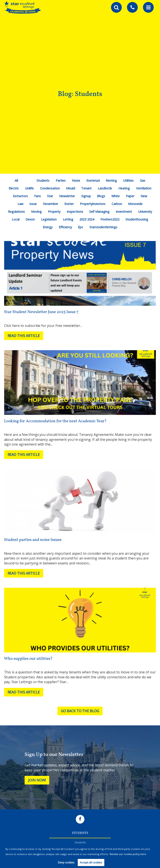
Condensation (50, 188)
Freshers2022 (110, 219)
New (144, 196)
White (116, 196)
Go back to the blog (80, 711)
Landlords (105, 188)
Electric (14, 188)
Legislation (49, 219)
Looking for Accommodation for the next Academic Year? (55, 421)
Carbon (117, 204)
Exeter (69, 204)
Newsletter (67, 196)
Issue (33, 204)
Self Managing (99, 212)
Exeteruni (93, 180)
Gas (143, 180)
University (145, 212)
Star (50, 196)
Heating (124, 188)
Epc (81, 227)
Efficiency (65, 227)
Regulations (16, 212)
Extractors (20, 196)
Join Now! (37, 780)
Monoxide (135, 204)
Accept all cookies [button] (91, 862)
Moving (36, 212)
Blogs (101, 196)
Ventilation (144, 188)
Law (20, 204)
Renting (111, 180)
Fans (37, 196)
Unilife (29, 188)
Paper (130, 196)
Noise (76, 180)
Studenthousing (137, 219)
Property (54, 212)
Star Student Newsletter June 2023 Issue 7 (41, 312)
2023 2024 (87, 219)
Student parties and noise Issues (33, 540)
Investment (124, 212)
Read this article (24, 336)
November (51, 204)
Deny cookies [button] (66, 862)
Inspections (75, 212)
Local (16, 219)
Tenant (86, 188)
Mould (71, 188)
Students (43, 180)
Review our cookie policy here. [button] (128, 854)
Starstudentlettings (103, 227)
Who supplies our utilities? (28, 659)
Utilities (128, 180)
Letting (68, 219)
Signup (86, 196)
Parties (61, 180)
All (16, 180)
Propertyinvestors (93, 204)
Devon (30, 219)
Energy (48, 227)
